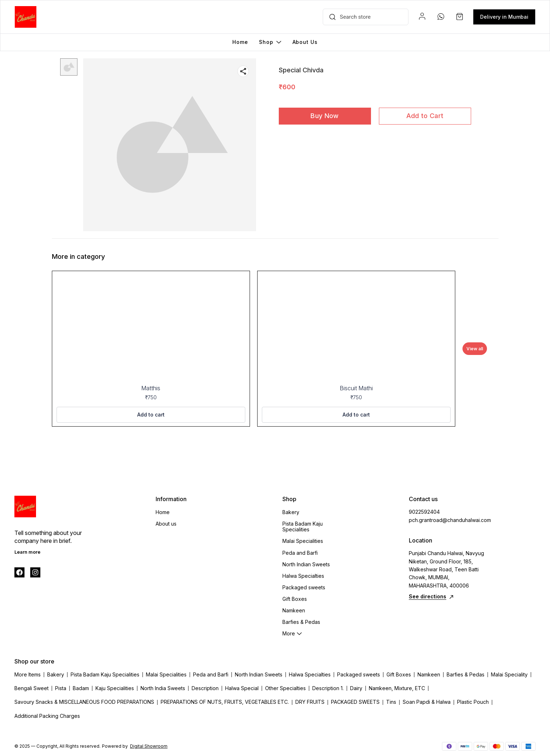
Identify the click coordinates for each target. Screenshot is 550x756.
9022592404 (424, 512)
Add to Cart (425, 116)
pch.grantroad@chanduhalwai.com (448, 520)
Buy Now (325, 116)
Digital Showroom (149, 746)
